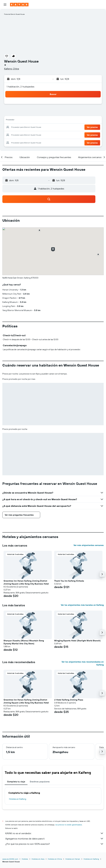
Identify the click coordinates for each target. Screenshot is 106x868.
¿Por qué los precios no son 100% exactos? (54, 844)
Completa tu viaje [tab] (16, 782)
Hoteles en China (55, 859)
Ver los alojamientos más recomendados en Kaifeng (83, 663)
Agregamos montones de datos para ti (54, 839)
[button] (5, 5)
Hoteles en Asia (38, 859)
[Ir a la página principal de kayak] (19, 5)
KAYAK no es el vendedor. (54, 833)
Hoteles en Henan (73, 859)
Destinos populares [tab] (40, 782)
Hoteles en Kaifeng (18, 799)
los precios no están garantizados (69, 825)
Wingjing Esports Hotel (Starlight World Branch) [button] (77, 641)
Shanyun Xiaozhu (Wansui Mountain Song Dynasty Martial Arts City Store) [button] (24, 642)
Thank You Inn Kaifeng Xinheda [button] (69, 581)
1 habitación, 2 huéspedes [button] (21, 87)
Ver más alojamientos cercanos (89, 545)
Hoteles (25, 859)
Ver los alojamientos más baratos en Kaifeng (82, 605)
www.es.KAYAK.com (10, 859)
